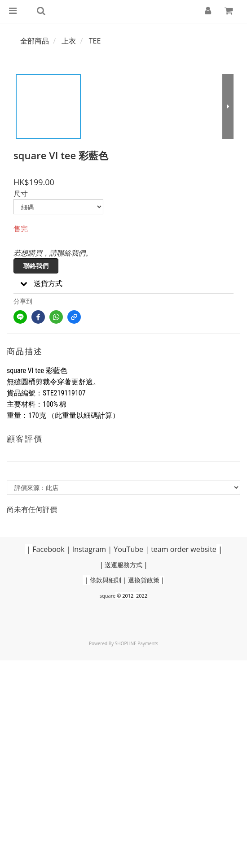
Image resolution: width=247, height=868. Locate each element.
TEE (95, 41)
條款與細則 (106, 580)
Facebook (48, 549)
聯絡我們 (36, 266)
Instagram (89, 549)
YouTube (128, 549)
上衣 (69, 41)
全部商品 (35, 41)
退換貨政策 (144, 580)
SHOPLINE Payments (137, 643)
